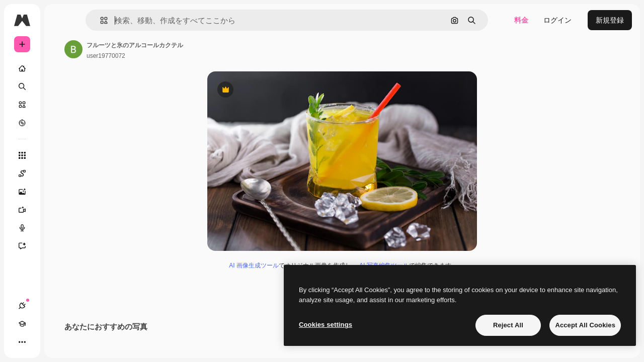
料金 (521, 20)
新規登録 (610, 20)
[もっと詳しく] (60, 123)
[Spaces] (60, 173)
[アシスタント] (60, 246)
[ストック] (60, 105)
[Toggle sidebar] (99, 20)
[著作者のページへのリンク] (150, 49)
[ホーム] (60, 68)
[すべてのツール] (60, 155)
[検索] (60, 86)
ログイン (557, 20)
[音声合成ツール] (60, 228)
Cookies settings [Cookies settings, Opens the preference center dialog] (326, 325)
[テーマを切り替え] (58, 342)
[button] (155, 20)
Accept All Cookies (585, 325)
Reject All (508, 325)
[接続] (22, 342)
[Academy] (40, 342)
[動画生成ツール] (60, 210)
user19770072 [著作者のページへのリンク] (182, 56)
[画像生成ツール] (60, 192)
